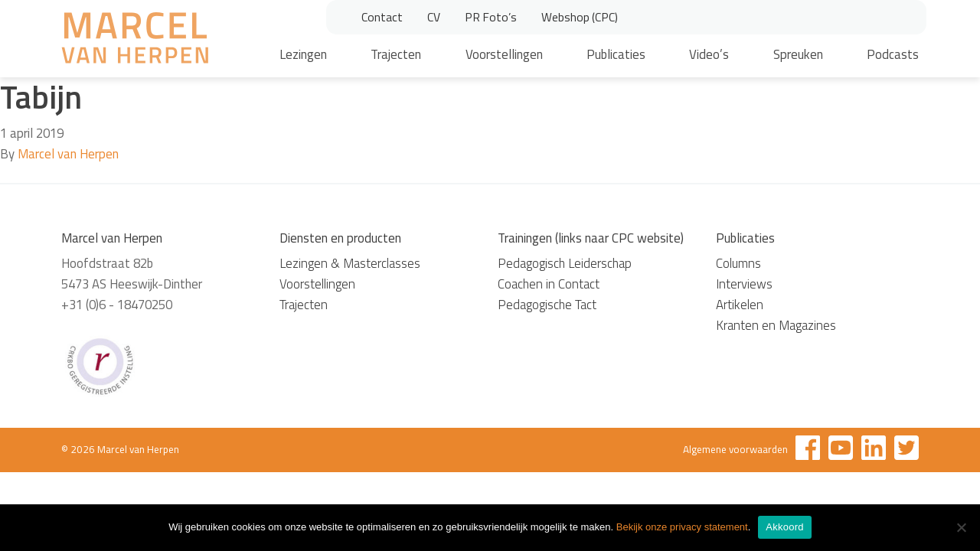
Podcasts (893, 54)
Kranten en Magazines (776, 325)
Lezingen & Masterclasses (350, 263)
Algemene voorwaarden (735, 449)
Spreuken (798, 54)
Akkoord (784, 527)
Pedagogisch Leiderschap (565, 263)
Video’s (709, 54)
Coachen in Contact (549, 284)
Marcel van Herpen (68, 154)
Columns (738, 263)
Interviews (744, 284)
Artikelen (740, 305)
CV (434, 17)
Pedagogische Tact (547, 305)
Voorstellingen (504, 54)
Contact (382, 17)
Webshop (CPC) (580, 17)
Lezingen (303, 54)
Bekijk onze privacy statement (682, 527)
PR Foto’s (491, 17)
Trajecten (396, 54)
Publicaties (616, 54)
